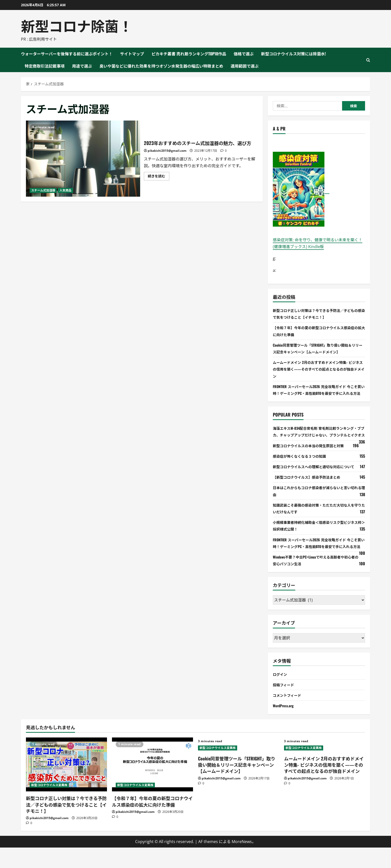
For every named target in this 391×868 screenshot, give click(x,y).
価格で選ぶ (244, 54)
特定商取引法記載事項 (45, 66)
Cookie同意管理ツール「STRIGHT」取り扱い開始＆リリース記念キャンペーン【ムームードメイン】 (237, 785)
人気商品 (65, 190)
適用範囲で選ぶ (245, 66)
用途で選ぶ (82, 66)
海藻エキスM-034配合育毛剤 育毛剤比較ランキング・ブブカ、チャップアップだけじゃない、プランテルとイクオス (319, 441)
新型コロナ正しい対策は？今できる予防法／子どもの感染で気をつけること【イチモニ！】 (66, 825)
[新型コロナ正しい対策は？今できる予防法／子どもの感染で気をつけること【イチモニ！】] (66, 785)
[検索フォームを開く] (368, 60)
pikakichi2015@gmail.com (167, 155)
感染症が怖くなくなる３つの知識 (303, 469)
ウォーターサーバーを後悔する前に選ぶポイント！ (67, 54)
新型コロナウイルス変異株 (49, 805)
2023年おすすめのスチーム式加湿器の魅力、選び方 (83, 159)
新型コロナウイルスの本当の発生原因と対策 (313, 459)
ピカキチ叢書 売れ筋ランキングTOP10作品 (189, 54)
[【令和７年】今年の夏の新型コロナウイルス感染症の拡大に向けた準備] (152, 785)
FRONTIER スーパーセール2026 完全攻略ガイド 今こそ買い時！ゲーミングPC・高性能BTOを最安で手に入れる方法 (318, 393)
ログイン (281, 694)
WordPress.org (285, 726)
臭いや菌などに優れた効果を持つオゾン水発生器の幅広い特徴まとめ (161, 66)
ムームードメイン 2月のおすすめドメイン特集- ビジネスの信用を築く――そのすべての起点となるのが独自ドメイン (318, 369)
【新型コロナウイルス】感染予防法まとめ (311, 491)
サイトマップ (132, 54)
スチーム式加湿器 (43, 190)
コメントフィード (289, 716)
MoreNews (242, 862)
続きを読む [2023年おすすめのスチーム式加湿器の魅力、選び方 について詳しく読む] (159, 181)
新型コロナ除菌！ (77, 25)
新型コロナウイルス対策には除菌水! (293, 54)
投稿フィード (285, 705)
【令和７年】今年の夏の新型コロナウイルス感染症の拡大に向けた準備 (152, 822)
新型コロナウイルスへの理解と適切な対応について (319, 480)
